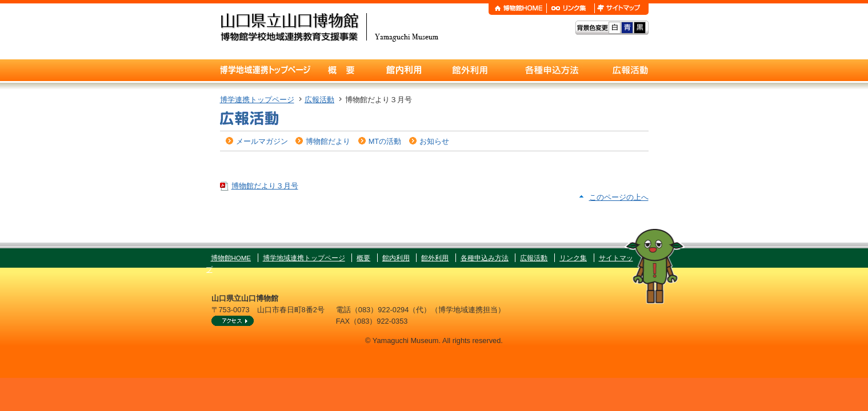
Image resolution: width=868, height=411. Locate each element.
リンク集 (573, 258)
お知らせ (434, 141)
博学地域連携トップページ (304, 258)
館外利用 (435, 258)
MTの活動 (385, 141)
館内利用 (396, 258)
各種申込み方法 (485, 258)
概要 (363, 258)
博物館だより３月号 (265, 186)
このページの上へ (619, 197)
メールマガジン (262, 141)
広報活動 (319, 100)
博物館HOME (231, 258)
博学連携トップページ (257, 100)
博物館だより (328, 141)
